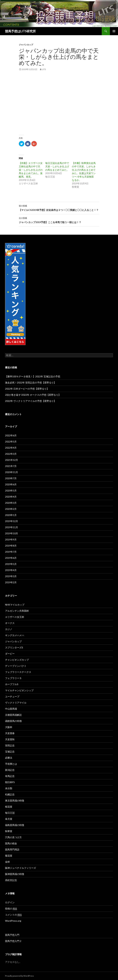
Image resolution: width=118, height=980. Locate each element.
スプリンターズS (14, 647)
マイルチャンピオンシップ (19, 690)
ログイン (10, 902)
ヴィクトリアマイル (16, 703)
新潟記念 (10, 770)
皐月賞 (9, 819)
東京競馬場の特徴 (15, 801)
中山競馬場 (11, 709)
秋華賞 (9, 831)
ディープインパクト (16, 666)
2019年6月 (11, 558)
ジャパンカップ (26, 45)
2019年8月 (11, 546)
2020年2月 (11, 509)
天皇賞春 (10, 733)
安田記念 (10, 745)
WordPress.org (13, 921)
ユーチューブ (12, 696)
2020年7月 (11, 478)
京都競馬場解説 (13, 715)
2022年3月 (11, 454)
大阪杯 (9, 727)
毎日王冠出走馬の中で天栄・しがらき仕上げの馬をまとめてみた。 (57, 166)
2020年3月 (11, 503)
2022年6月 (11, 435)
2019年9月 (11, 539)
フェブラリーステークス (18, 672)
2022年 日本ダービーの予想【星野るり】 (27, 389)
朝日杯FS (10, 782)
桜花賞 (9, 807)
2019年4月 (11, 570)
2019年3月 (11, 576)
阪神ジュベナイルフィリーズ (21, 868)
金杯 (7, 862)
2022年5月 (11, 442)
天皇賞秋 (10, 739)
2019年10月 (12, 533)
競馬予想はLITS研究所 (20, 31)
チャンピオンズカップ (17, 660)
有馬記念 (10, 776)
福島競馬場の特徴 (15, 825)
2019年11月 (12, 527)
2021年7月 (11, 466)
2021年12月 (12, 460)
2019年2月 (11, 582)
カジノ (9, 629)
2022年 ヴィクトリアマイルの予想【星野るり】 (31, 401)
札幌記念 (10, 794)
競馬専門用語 (12, 849)
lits (44, 69)
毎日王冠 (10, 813)
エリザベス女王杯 (15, 617)
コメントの (13, 915)
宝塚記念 (10, 752)
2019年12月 (12, 521)
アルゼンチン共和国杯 (17, 611)
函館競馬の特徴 (13, 721)
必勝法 (9, 758)
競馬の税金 (11, 843)
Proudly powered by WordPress (19, 976)
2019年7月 (11, 552)
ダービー (10, 654)
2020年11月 (12, 472)
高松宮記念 (11, 880)
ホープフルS (12, 684)
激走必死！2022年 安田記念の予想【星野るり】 (31, 383)
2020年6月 (11, 484)
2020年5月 (11, 491)
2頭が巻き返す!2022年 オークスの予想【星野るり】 (33, 395)
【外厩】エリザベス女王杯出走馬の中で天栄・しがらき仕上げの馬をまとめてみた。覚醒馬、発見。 (31, 170)
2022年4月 (11, 448)
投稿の (11, 909)
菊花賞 (9, 856)
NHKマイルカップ (15, 605)
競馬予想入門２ (13, 941)
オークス (10, 623)
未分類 (9, 788)
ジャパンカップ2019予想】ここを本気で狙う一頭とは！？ (59, 220)
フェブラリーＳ (13, 678)
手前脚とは (11, 764)
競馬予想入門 (12, 935)
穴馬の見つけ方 (13, 837)
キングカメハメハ (15, 635)
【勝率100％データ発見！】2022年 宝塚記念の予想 (33, 376)
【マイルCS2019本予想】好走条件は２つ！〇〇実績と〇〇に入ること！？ (59, 208)
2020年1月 (11, 515)
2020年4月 (11, 497)
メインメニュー (114, 31)
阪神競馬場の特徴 (15, 874)
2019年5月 (11, 564)
